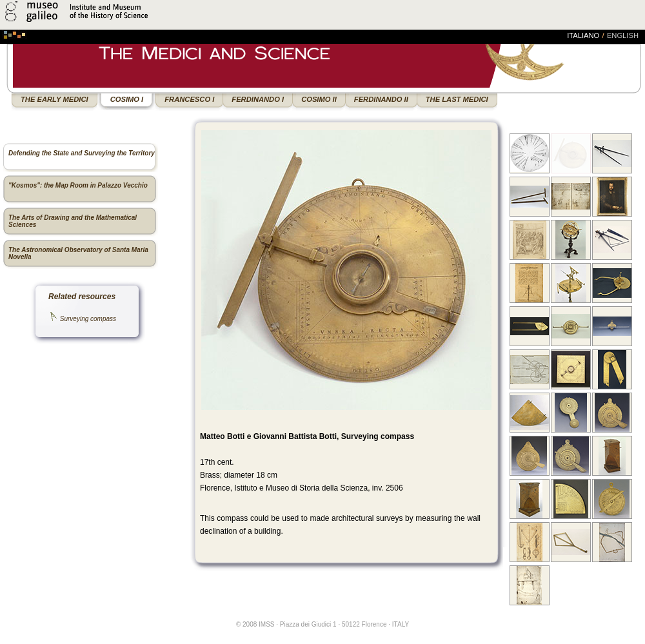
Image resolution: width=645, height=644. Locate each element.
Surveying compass (88, 319)
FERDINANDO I (258, 99)
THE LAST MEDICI (457, 99)
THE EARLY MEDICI (55, 99)
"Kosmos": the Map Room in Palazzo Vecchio (78, 185)
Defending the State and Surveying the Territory (82, 153)
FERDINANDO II (381, 99)
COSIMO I (127, 99)
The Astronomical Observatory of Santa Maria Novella (78, 253)
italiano (583, 35)
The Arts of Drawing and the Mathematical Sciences (73, 221)
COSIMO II (319, 99)
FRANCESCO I (189, 99)
